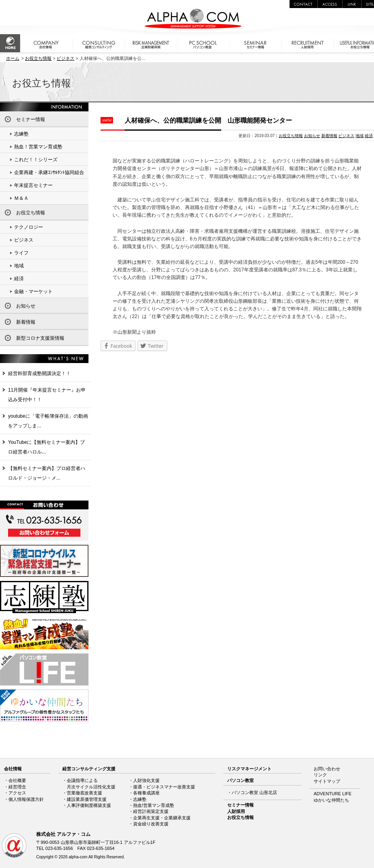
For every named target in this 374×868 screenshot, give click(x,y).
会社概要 (17, 780)
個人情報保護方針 (26, 799)
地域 (360, 136)
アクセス (17, 793)
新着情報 (329, 136)
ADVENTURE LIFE (333, 794)
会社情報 (13, 769)
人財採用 (236, 811)
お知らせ (312, 136)
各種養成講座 (146, 793)
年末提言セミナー (33, 185)
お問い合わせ (327, 769)
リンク (320, 775)
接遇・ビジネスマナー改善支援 (164, 787)
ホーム (13, 58)
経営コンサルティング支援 (89, 769)
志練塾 (21, 134)
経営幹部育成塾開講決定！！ (39, 373)
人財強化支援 (146, 780)
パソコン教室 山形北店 (254, 792)
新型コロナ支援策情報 (40, 338)
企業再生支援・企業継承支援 (162, 818)
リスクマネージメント (249, 769)
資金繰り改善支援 (151, 824)
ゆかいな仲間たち (331, 800)
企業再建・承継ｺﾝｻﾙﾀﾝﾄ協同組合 (49, 172)
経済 (369, 136)
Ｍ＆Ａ (21, 198)
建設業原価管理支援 (87, 799)
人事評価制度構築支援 (89, 805)
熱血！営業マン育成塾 (38, 147)
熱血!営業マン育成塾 (154, 805)
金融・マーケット (33, 291)
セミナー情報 (31, 119)
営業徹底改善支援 (84, 793)
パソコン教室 (240, 780)
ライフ (21, 253)
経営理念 (17, 787)
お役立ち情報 (38, 58)
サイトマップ (327, 781)
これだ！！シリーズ (36, 160)
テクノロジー (29, 227)
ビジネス (66, 58)
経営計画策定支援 (151, 811)
